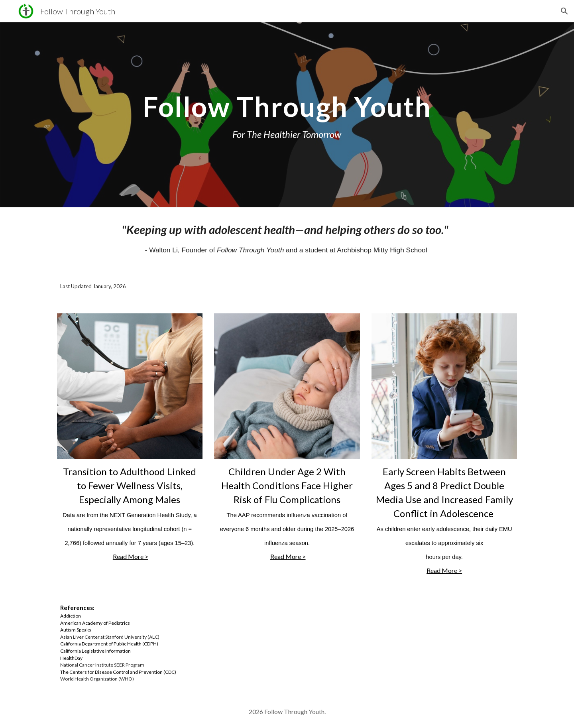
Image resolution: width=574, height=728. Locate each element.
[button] (564, 11)
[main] (287, 115)
